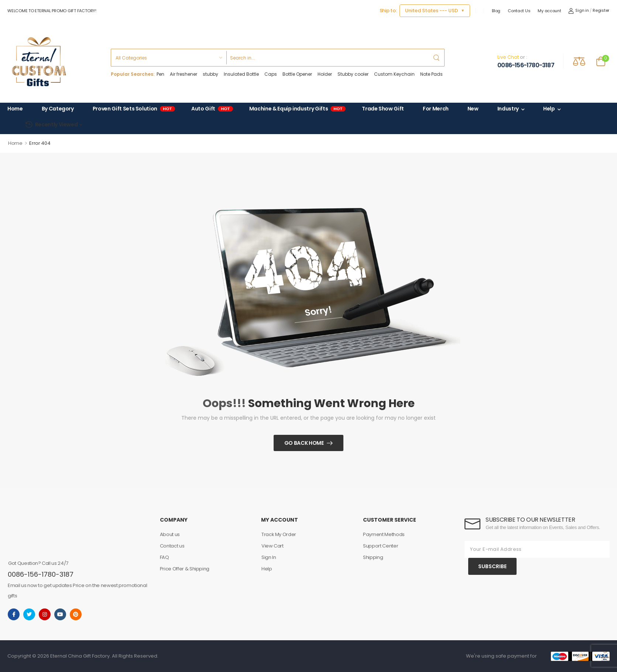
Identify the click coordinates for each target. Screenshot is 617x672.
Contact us (172, 546)
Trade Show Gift (383, 109)
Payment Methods (384, 534)
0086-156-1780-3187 (526, 65)
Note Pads (431, 74)
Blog (496, 11)
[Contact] (491, 61)
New (473, 109)
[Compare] (579, 61)
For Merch (436, 109)
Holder (325, 74)
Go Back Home (304, 443)
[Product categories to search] (169, 58)
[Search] (328, 58)
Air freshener (184, 74)
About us (170, 534)
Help (549, 109)
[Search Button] (437, 58)
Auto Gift (211, 109)
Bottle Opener (297, 74)
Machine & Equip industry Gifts (296, 109)
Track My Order (279, 534)
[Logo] (39, 62)
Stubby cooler (353, 74)
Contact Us (519, 11)
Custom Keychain (394, 74)
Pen (160, 74)
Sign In (269, 557)
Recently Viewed (51, 125)
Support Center (381, 546)
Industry (508, 109)
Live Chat (508, 57)
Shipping (373, 557)
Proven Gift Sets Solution (133, 109)
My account (549, 11)
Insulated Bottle (241, 74)
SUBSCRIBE (492, 566)
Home (15, 109)
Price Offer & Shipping (185, 569)
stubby (210, 74)
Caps (271, 74)
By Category (58, 109)
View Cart (272, 546)
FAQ (164, 557)
